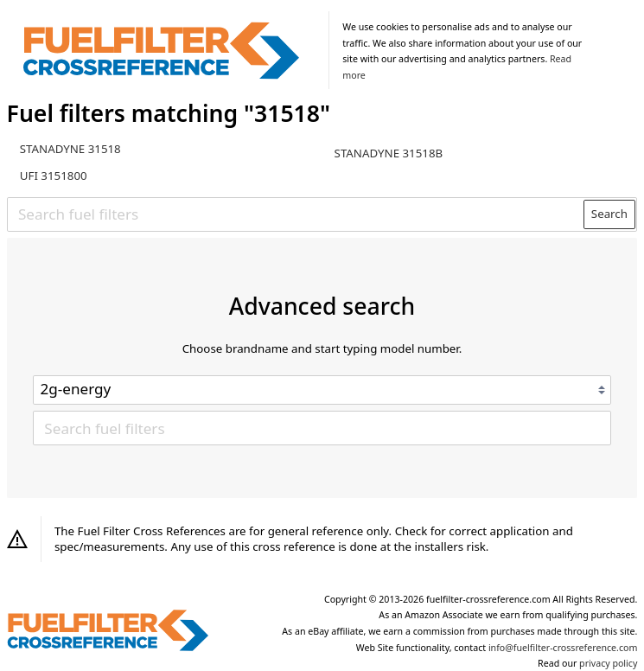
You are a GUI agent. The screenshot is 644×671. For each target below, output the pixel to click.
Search (609, 214)
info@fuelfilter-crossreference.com (563, 648)
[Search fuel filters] (296, 214)
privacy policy (608, 663)
